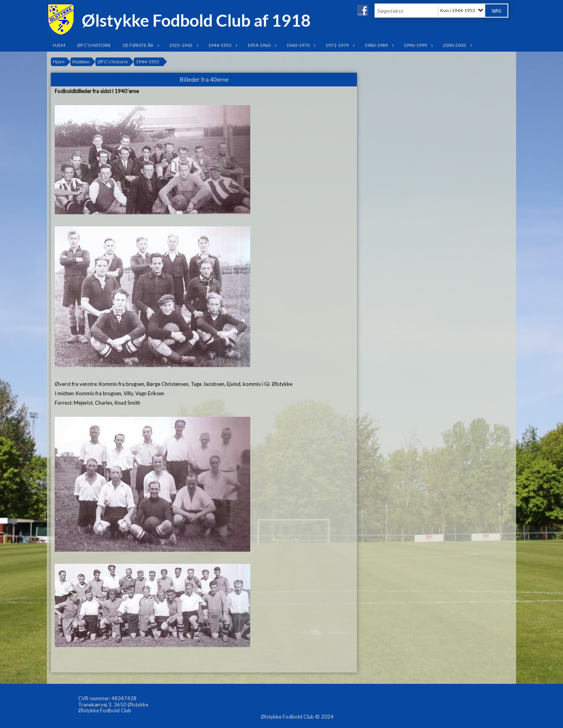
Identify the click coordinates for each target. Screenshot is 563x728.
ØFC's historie (94, 45)
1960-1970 (300, 45)
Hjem (59, 45)
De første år (140, 45)
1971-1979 (339, 45)
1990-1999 (417, 45)
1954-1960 (261, 45)
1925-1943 (183, 45)
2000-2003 (456, 45)
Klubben (81, 62)
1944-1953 (222, 45)
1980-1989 (378, 45)
